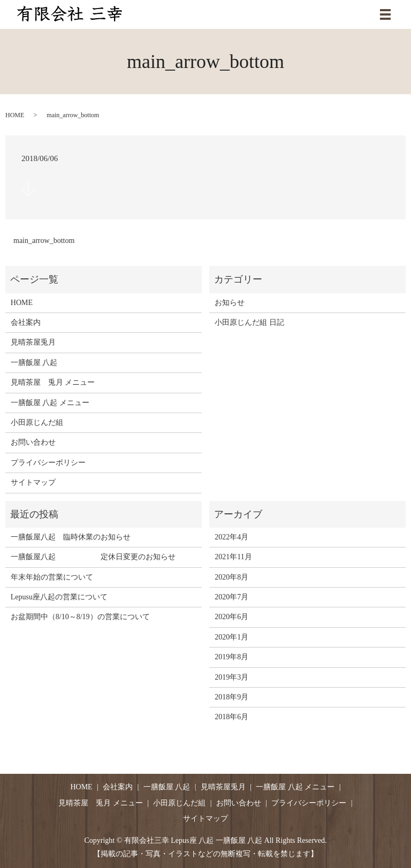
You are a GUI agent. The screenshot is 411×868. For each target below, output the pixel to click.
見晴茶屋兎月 (33, 342)
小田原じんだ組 (37, 422)
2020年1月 (231, 637)
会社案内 (26, 322)
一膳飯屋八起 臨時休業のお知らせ (71, 537)
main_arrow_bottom (44, 241)
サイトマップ (33, 482)
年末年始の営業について (52, 577)
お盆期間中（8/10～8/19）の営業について (80, 617)
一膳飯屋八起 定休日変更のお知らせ (93, 557)
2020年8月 (231, 577)
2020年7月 (231, 597)
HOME (15, 115)
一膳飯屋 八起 (34, 363)
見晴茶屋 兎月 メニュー (53, 382)
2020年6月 (231, 617)
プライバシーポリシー (48, 463)
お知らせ (230, 303)
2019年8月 (231, 657)
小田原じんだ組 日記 (249, 322)
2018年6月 (231, 717)
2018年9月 (231, 697)
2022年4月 (231, 537)
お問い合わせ (33, 442)
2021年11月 (233, 557)
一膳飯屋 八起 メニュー (50, 403)
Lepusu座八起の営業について (59, 597)
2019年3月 (231, 677)
